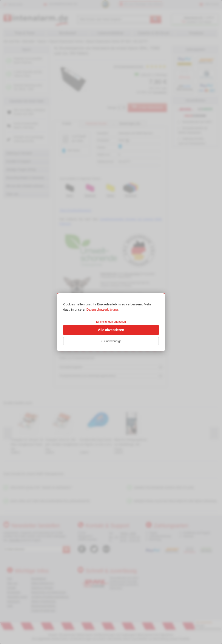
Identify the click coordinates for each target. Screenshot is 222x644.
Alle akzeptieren (111, 330)
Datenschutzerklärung (102, 309)
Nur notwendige (111, 341)
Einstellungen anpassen (111, 322)
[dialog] (111, 322)
